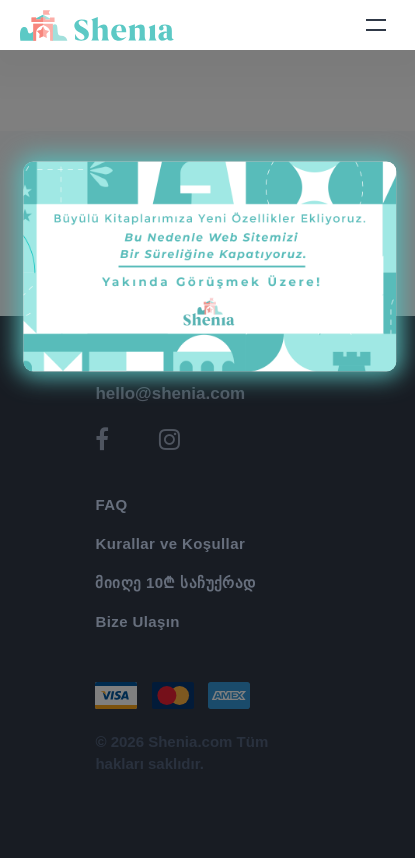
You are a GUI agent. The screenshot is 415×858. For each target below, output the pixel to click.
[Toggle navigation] (376, 25)
